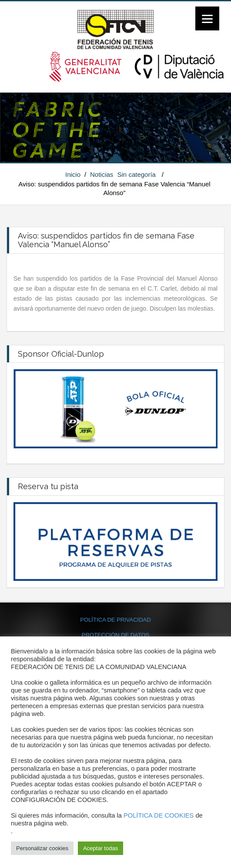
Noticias (102, 174)
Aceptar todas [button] (100, 848)
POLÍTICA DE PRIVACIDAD (115, 620)
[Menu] (207, 18)
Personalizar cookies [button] (42, 848)
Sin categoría (137, 174)
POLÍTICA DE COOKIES (159, 815)
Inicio (73, 174)
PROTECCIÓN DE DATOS (116, 635)
